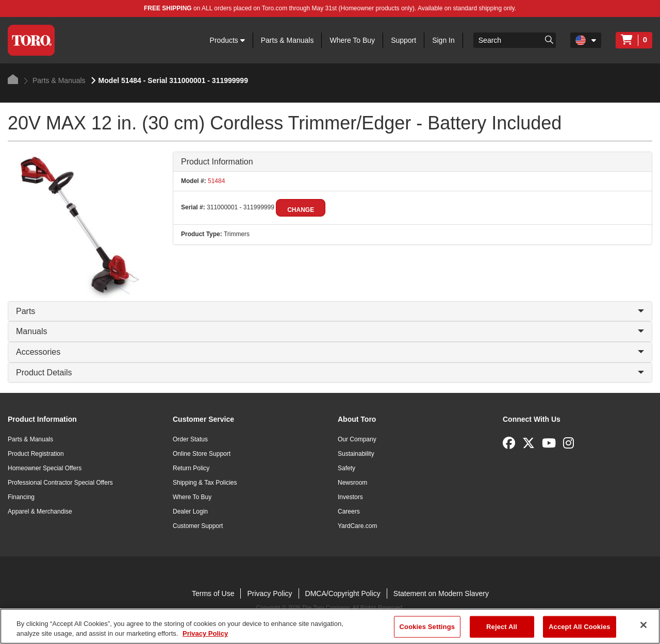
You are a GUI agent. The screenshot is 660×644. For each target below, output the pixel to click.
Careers (349, 511)
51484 (216, 181)
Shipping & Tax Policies (205, 483)
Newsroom (352, 483)
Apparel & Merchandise (40, 511)
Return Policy (191, 468)
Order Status (190, 439)
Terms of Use (213, 593)
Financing (21, 497)
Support (403, 40)
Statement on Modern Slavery (441, 593)
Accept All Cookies (580, 627)
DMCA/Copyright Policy (343, 593)
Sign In (443, 40)
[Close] (643, 625)
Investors (350, 497)
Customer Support (198, 526)
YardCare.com (357, 526)
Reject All (502, 627)
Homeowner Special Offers (45, 468)
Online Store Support (202, 454)
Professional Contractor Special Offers (60, 483)
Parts (330, 311)
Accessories (330, 352)
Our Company (357, 439)
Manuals (330, 331)
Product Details (330, 373)
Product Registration (36, 454)
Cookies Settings (427, 627)
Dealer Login (190, 511)
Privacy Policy (269, 593)
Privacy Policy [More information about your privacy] (205, 633)
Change (301, 210)
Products (227, 40)
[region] (330, 626)
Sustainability (356, 454)
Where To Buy (352, 40)
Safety (346, 468)
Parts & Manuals (287, 40)
